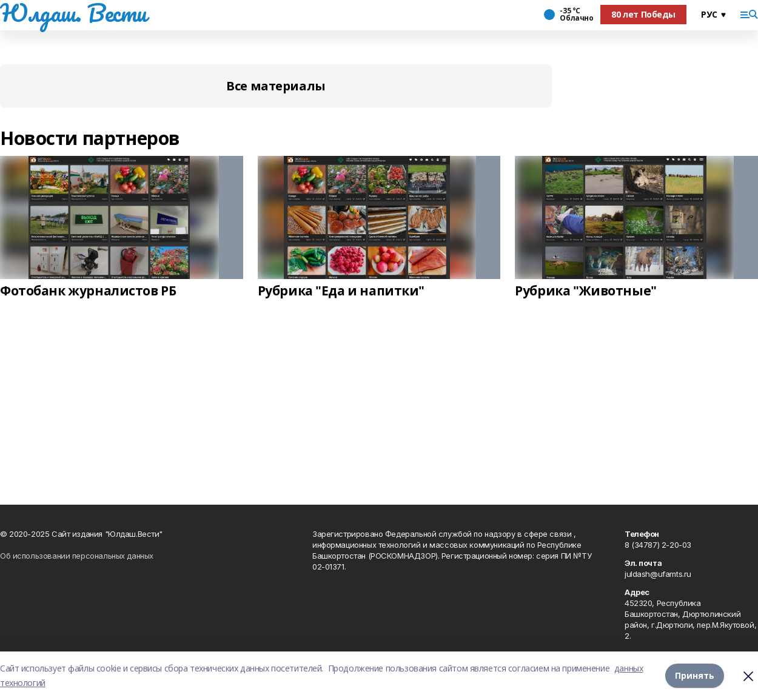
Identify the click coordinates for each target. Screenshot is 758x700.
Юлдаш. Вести (73, 13)
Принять (695, 675)
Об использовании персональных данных (77, 556)
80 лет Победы (643, 14)
